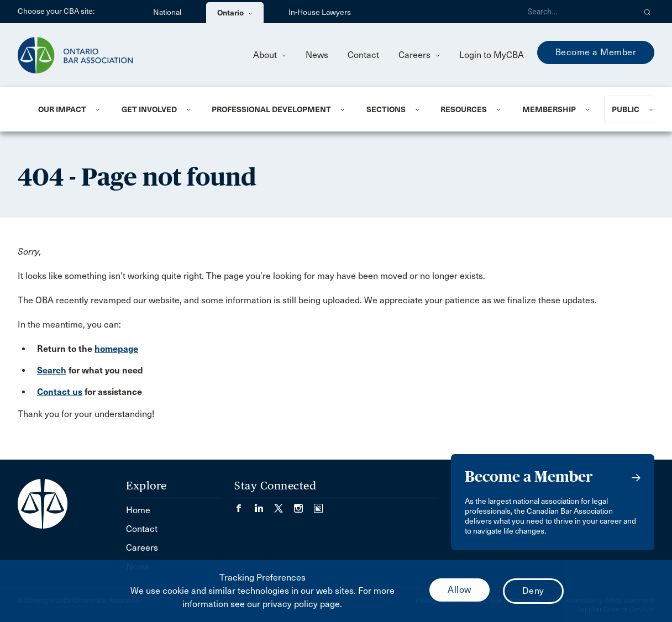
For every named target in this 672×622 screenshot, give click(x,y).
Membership (549, 109)
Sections (386, 109)
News (317, 55)
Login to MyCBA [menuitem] (492, 55)
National (167, 12)
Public (626, 109)
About (270, 55)
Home (138, 510)
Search (52, 370)
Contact (363, 55)
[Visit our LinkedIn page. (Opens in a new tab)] (264, 505)
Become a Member (596, 52)
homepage (116, 349)
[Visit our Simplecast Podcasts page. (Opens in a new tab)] (318, 505)
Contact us (60, 392)
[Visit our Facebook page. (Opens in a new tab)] (244, 505)
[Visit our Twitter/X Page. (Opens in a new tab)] (284, 505)
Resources (464, 109)
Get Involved (149, 109)
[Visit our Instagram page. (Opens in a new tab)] (304, 505)
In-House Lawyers (320, 12)
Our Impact (62, 109)
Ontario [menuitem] (235, 13)
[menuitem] (66, 109)
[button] (647, 12)
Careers (419, 55)
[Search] (577, 12)
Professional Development (271, 109)
